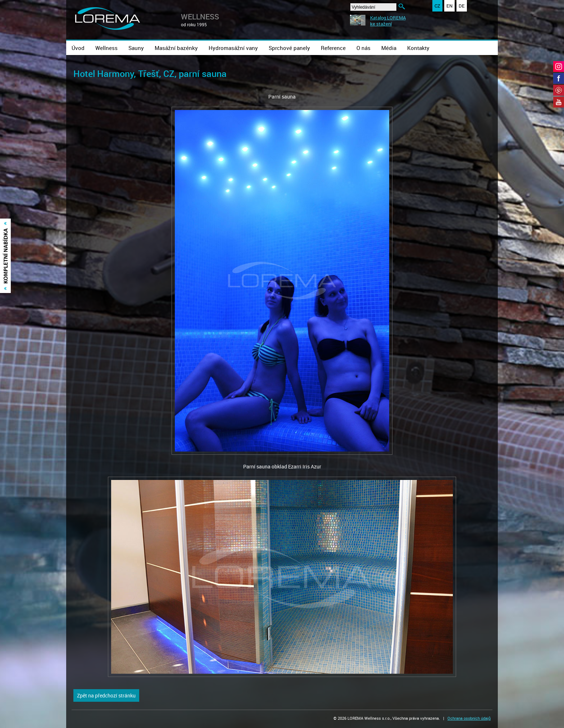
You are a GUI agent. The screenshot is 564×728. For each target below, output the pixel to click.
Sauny (136, 48)
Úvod (78, 48)
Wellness (106, 48)
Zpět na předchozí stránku (106, 695)
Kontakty (418, 48)
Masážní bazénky (176, 48)
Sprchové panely (289, 48)
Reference (333, 48)
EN (449, 6)
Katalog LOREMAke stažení (388, 21)
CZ (437, 6)
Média (389, 48)
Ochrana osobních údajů (469, 718)
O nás (363, 48)
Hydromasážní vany (233, 48)
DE (462, 6)
